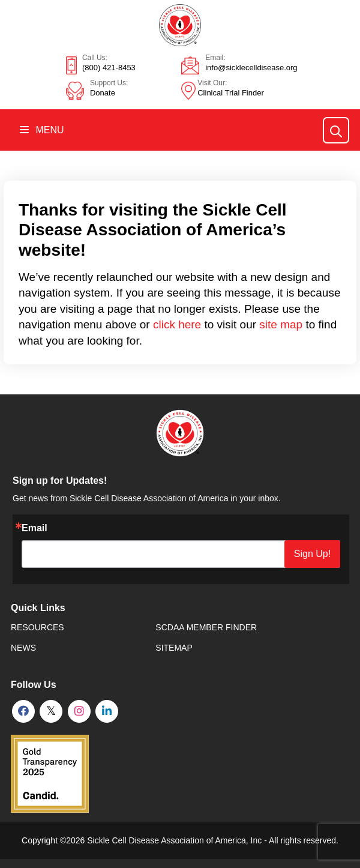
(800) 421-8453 (109, 68)
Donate (103, 93)
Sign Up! (312, 554)
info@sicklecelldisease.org (251, 68)
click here (177, 324)
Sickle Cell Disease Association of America (166, 840)
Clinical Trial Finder (231, 93)
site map (281, 324)
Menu (42, 130)
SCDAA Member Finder (206, 627)
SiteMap (174, 648)
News (23, 648)
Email (34, 528)
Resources (37, 627)
